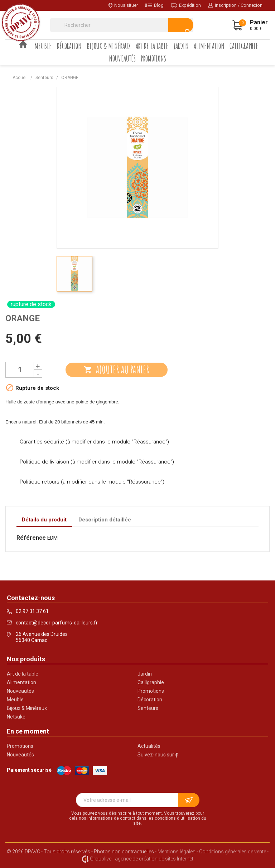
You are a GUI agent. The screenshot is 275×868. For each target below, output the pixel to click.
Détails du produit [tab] (44, 520)
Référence (31, 538)
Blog (154, 5)
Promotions (153, 58)
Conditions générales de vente (233, 852)
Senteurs (148, 708)
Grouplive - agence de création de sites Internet (142, 859)
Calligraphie (244, 46)
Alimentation (209, 46)
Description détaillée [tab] (105, 520)
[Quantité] (20, 370)
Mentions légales (177, 852)
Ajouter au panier (117, 370)
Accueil (23, 45)
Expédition (186, 5)
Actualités (149, 746)
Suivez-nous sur (158, 755)
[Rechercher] (122, 25)
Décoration (69, 46)
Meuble (43, 46)
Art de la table (152, 46)
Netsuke (16, 717)
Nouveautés (122, 58)
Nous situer (123, 5)
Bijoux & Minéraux (109, 46)
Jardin (181, 46)
